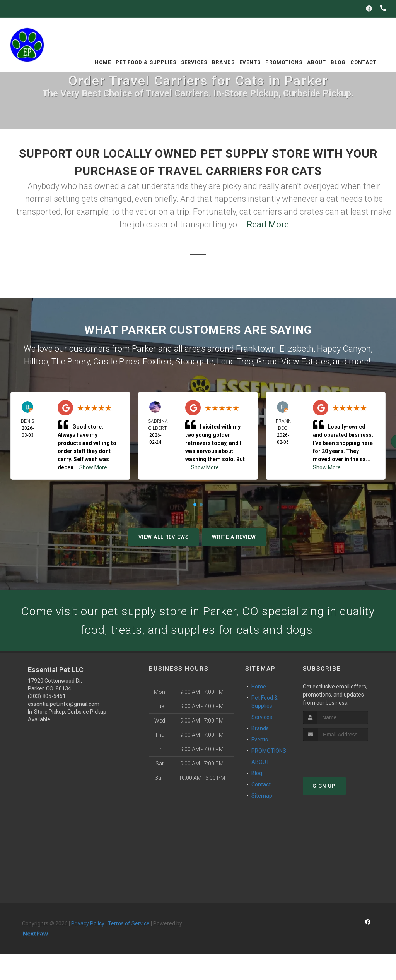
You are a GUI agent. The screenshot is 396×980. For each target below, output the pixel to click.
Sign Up (324, 786)
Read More (268, 224)
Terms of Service (129, 923)
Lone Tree (235, 361)
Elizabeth (297, 349)
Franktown (256, 349)
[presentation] (344, 756)
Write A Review (234, 537)
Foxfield (157, 361)
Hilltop (36, 361)
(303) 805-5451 (47, 696)
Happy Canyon (344, 349)
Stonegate (194, 361)
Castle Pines (116, 361)
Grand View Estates (293, 361)
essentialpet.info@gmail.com (64, 704)
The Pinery (71, 361)
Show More (93, 467)
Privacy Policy (88, 923)
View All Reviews (164, 537)
